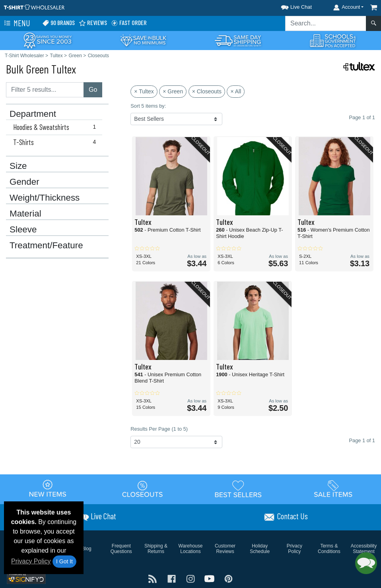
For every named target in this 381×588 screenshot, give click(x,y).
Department (33, 114)
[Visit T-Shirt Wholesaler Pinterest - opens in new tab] (228, 578)
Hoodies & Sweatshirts (56, 127)
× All (236, 91)
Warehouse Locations (191, 549)
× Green (173, 91)
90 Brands (58, 23)
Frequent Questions (121, 549)
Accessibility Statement (364, 549)
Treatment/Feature (46, 246)
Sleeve (23, 230)
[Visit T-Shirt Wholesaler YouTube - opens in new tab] (210, 578)
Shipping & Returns (156, 549)
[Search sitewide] (326, 23)
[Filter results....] (45, 90)
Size (18, 166)
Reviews (93, 23)
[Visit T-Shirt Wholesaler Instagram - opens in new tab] (191, 578)
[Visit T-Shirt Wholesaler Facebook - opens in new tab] (173, 578)
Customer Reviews (225, 549)
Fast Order (129, 23)
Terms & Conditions (329, 549)
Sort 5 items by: (148, 106)
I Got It (64, 561)
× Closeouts (207, 91)
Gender (24, 182)
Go (93, 90)
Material (25, 214)
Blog (87, 549)
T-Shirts (56, 142)
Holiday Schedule (260, 549)
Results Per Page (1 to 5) (159, 429)
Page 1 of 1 (362, 440)
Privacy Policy (31, 561)
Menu (16, 23)
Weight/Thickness (45, 198)
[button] (289, 6)
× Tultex (144, 91)
